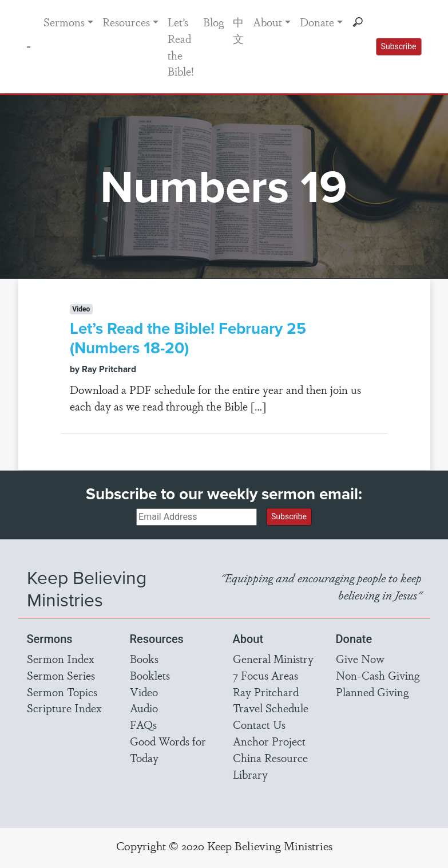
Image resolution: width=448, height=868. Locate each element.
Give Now (360, 658)
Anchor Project (269, 741)
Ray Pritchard (266, 692)
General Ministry (273, 658)
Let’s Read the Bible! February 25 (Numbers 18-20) (188, 338)
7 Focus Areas (265, 675)
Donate (317, 22)
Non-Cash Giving (378, 675)
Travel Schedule (271, 708)
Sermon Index (61, 658)
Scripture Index (64, 708)
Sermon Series (61, 675)
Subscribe (399, 46)
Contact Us (259, 724)
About (267, 22)
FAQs (143, 724)
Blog (213, 22)
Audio (144, 708)
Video (144, 692)
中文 (238, 30)
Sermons (64, 22)
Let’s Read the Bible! (181, 46)
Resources (126, 22)
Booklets (150, 675)
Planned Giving (372, 692)
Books (144, 658)
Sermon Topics (62, 692)
